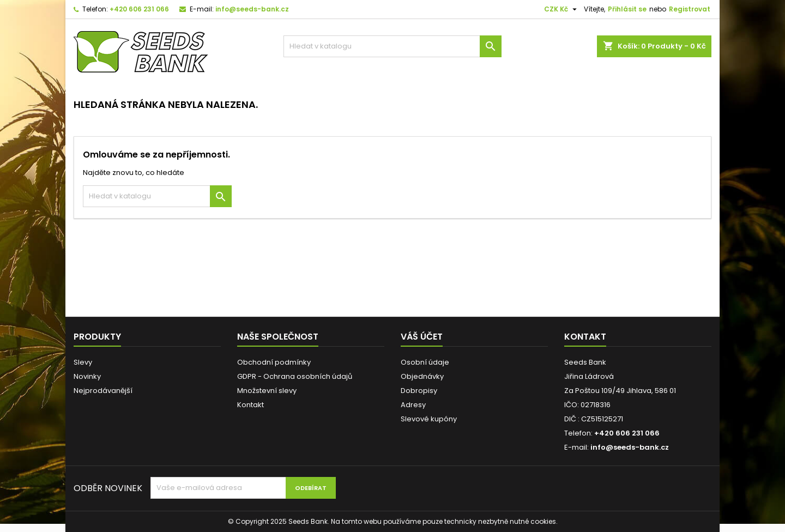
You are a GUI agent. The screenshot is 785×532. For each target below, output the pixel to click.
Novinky (87, 376)
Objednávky (422, 376)
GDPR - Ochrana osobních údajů (295, 376)
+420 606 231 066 (139, 9)
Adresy (413, 405)
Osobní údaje (425, 362)
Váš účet (422, 337)
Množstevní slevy (267, 391)
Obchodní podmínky (274, 362)
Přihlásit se (627, 9)
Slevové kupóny (429, 419)
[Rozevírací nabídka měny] (562, 9)
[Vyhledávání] (392, 46)
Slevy (83, 362)
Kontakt (250, 405)
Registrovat (690, 9)
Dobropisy (419, 391)
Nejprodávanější (103, 391)
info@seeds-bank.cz (252, 9)
